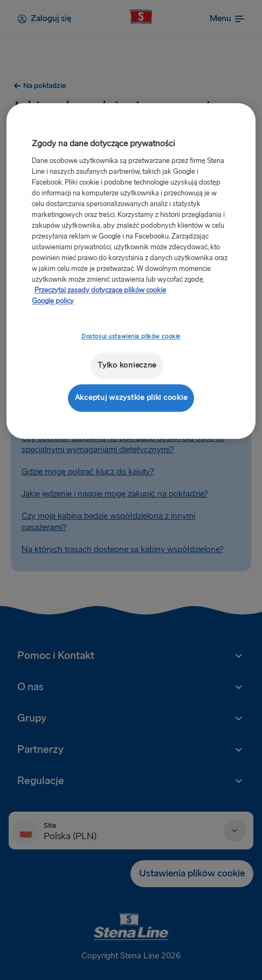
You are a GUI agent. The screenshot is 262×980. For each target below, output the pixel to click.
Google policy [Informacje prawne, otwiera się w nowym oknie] (53, 301)
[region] (131, 271)
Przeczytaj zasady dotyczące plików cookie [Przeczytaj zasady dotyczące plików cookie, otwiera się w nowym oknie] (100, 290)
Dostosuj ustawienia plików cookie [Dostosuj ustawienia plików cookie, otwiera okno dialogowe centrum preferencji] (131, 336)
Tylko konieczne (127, 366)
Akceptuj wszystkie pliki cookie (131, 397)
